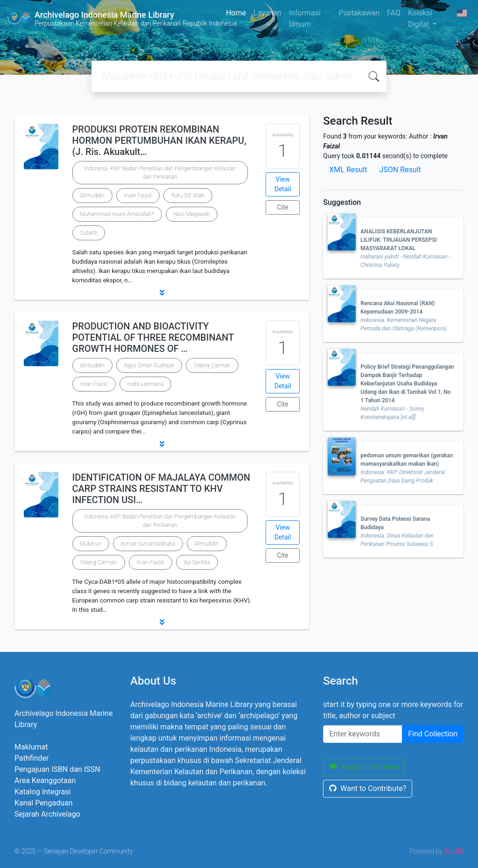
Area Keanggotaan (45, 780)
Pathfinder (32, 758)
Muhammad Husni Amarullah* (117, 214)
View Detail (283, 184)
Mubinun (91, 544)
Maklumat (31, 747)
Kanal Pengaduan (44, 803)
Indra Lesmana (146, 384)
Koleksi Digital (420, 18)
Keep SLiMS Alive (364, 767)
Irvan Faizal (138, 196)
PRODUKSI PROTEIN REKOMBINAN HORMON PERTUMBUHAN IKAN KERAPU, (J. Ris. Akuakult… (159, 140)
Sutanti (89, 233)
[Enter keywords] (363, 734)
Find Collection (433, 734)
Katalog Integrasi (43, 792)
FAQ (394, 13)
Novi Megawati (192, 214)
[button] (162, 293)
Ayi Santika (197, 562)
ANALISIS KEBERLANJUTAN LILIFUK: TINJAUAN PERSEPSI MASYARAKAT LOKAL (399, 240)
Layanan (267, 13)
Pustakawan (359, 13)
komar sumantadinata (148, 544)
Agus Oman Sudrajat (149, 365)
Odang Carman (212, 365)
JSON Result (400, 170)
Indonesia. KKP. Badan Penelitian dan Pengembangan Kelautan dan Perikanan (160, 173)
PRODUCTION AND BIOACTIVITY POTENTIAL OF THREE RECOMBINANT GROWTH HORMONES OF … (153, 337)
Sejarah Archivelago (47, 814)
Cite (283, 207)
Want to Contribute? (368, 788)
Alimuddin (92, 196)
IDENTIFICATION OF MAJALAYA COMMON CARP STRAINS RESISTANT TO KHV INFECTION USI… (161, 489)
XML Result (348, 170)
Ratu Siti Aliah (188, 196)
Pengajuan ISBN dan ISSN (57, 769)
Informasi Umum (305, 18)
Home (236, 13)
